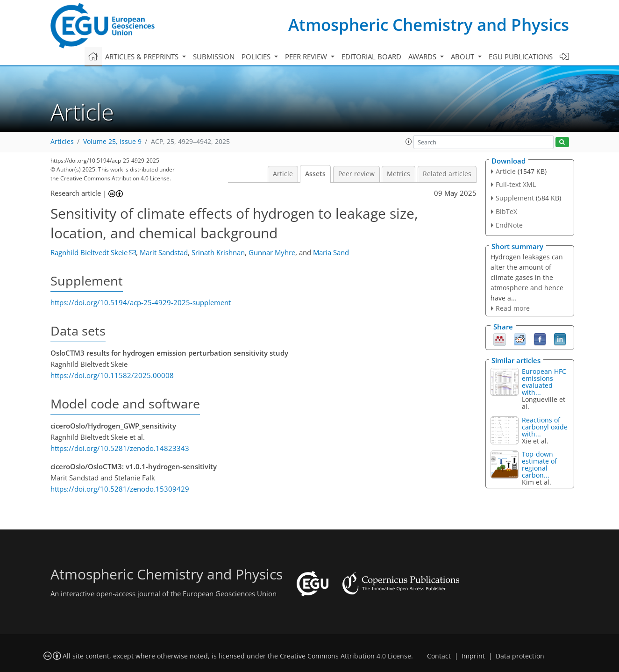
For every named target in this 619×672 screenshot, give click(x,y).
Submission (214, 57)
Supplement (515, 198)
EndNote (509, 225)
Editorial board (371, 57)
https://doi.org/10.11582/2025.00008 (112, 375)
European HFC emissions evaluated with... (544, 382)
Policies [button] (257, 57)
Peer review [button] (307, 57)
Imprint (473, 656)
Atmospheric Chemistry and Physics (429, 25)
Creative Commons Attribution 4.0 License (345, 656)
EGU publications (521, 57)
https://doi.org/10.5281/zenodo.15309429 (120, 489)
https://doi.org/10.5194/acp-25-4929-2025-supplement (141, 302)
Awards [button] (423, 57)
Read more (513, 308)
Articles (62, 142)
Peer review (356, 174)
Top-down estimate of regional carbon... (539, 465)
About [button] (463, 57)
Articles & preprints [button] (143, 57)
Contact (439, 656)
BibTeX (506, 211)
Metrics (398, 174)
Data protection (520, 656)
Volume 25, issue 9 (112, 142)
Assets (315, 174)
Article (283, 174)
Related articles (447, 174)
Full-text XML (516, 184)
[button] (409, 142)
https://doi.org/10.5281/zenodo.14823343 (120, 448)
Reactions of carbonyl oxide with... (545, 427)
